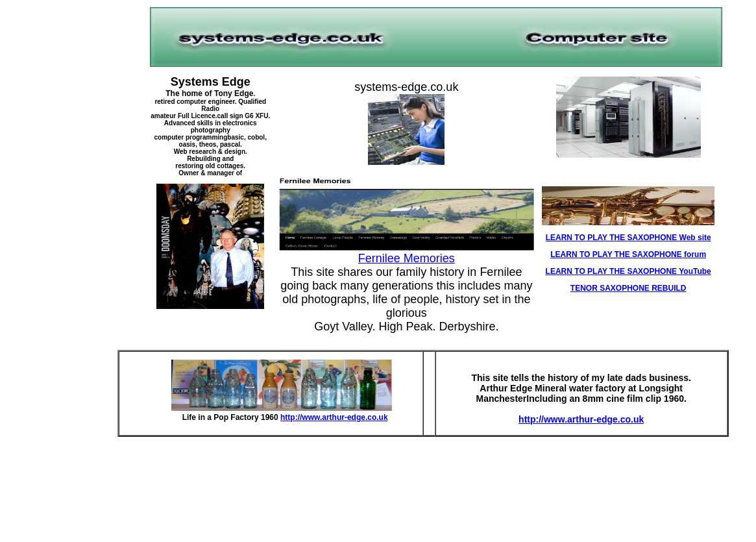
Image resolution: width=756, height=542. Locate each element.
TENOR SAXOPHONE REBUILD (628, 288)
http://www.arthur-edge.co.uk (334, 417)
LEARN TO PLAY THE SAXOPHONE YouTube (628, 271)
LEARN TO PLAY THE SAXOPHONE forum (628, 254)
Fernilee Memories (407, 258)
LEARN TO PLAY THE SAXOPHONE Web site (628, 238)
